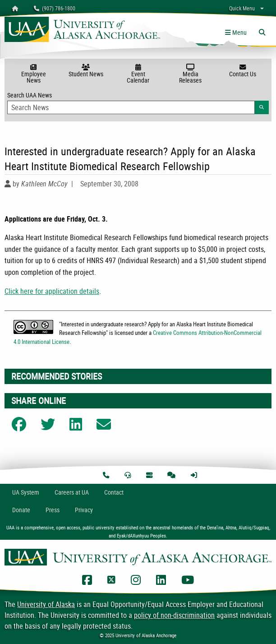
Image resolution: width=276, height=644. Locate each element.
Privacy (84, 510)
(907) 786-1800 (55, 8)
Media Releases (190, 74)
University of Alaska (46, 604)
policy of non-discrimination (174, 615)
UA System (26, 492)
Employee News (33, 74)
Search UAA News (138, 102)
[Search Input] (131, 107)
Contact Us (243, 71)
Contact (114, 492)
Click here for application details (52, 291)
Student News (86, 71)
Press (53, 510)
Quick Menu (242, 8)
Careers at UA (72, 492)
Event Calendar (138, 74)
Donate (21, 510)
